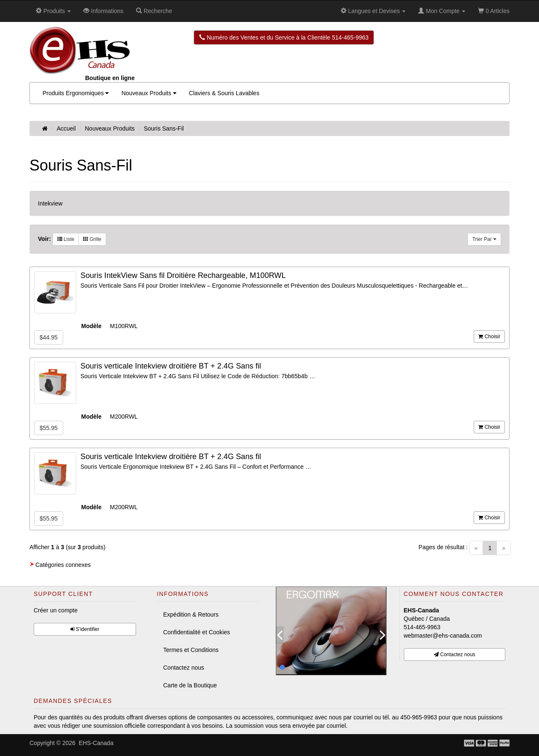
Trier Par (484, 239)
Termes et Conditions (191, 650)
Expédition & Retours (191, 614)
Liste (66, 239)
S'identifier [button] (85, 629)
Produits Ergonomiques (76, 93)
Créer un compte (56, 610)
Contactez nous (184, 668)
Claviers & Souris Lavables (224, 93)
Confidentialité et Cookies (197, 632)
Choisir (489, 337)
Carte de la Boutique (190, 685)
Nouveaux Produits (149, 93)
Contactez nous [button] (455, 654)
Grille (92, 239)
